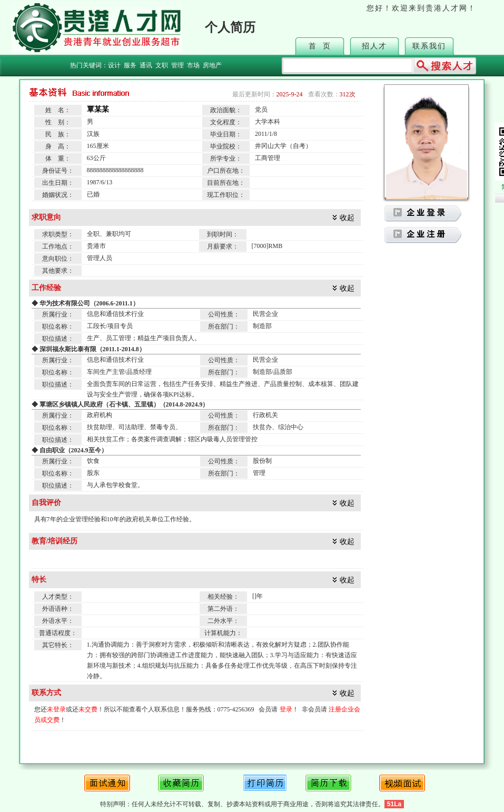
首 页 (320, 46)
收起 (347, 218)
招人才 (374, 46)
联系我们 (429, 46)
